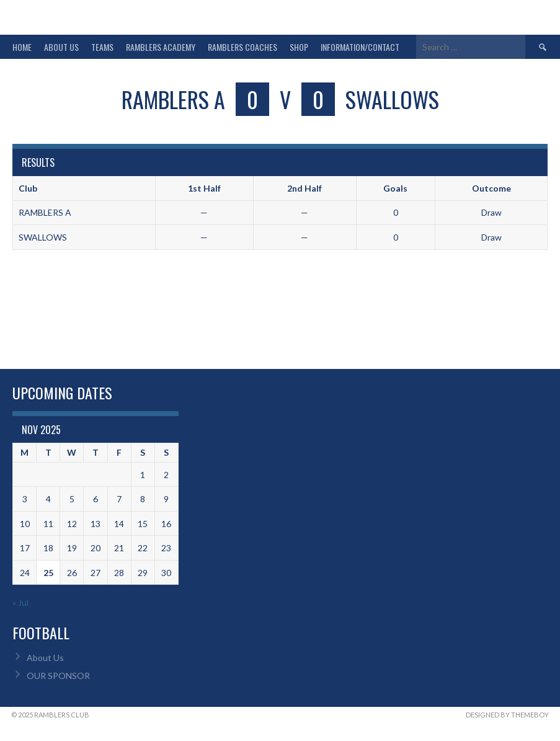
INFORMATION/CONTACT (360, 47)
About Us (45, 658)
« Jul (20, 602)
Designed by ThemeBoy (507, 715)
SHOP (299, 47)
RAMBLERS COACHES (242, 47)
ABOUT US (61, 47)
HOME (22, 47)
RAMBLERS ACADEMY (161, 47)
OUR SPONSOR (58, 676)
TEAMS (102, 47)
